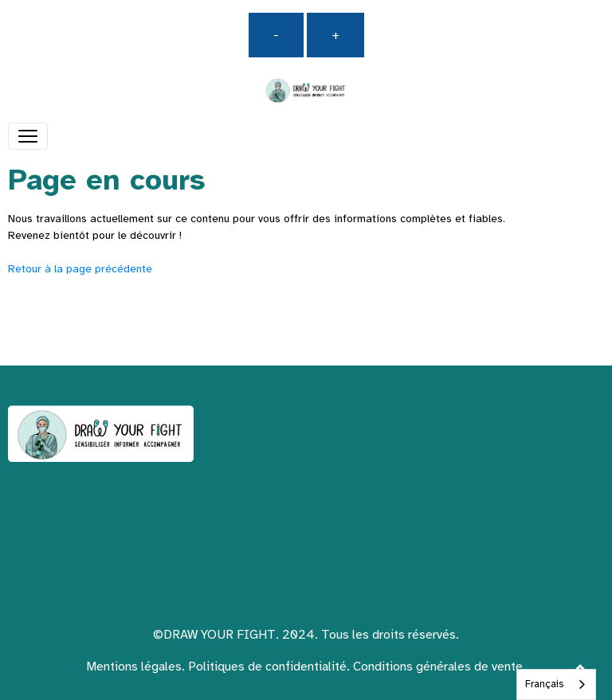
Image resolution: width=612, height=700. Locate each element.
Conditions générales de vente (438, 667)
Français (544, 684)
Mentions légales (134, 667)
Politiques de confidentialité (267, 667)
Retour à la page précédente (80, 269)
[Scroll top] (580, 668)
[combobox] (556, 684)
